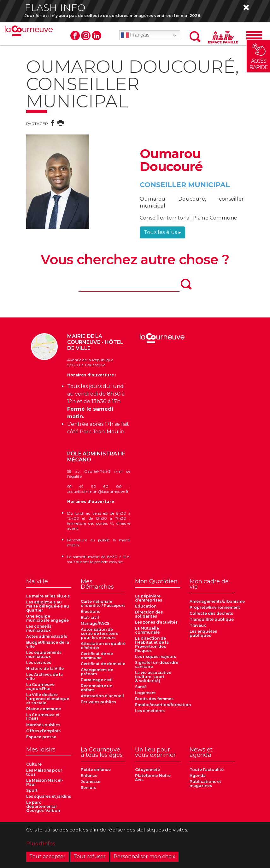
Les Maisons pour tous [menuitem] (44, 772)
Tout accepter (47, 857)
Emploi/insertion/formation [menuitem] (163, 705)
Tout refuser (90, 857)
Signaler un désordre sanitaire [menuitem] (157, 665)
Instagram (86, 36)
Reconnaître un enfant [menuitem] (97, 688)
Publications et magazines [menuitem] (205, 784)
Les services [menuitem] (39, 662)
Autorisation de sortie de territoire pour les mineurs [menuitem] (100, 634)
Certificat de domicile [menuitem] (103, 664)
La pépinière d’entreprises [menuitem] (149, 598)
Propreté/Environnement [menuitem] (215, 607)
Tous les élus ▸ (162, 232)
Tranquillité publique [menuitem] (212, 619)
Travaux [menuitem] (198, 625)
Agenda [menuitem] (198, 776)
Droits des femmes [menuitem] (154, 699)
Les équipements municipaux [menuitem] (44, 654)
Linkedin (97, 36)
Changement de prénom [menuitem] (97, 672)
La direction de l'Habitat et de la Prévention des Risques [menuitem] (152, 644)
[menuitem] (49, 583)
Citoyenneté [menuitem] (147, 770)
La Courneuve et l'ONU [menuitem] (43, 717)
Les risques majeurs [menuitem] (156, 657)
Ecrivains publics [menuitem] (98, 702)
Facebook (75, 36)
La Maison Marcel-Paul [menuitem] (45, 782)
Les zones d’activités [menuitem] (156, 622)
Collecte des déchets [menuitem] (211, 613)
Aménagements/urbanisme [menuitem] (217, 601)
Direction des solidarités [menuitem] (149, 614)
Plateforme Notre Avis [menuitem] (153, 778)
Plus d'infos (41, 844)
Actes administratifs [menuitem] (47, 636)
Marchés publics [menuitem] (43, 725)
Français (135, 35)
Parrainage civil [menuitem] (97, 680)
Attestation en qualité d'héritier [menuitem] (103, 646)
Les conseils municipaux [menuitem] (39, 628)
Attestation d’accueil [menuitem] (102, 696)
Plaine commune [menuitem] (44, 709)
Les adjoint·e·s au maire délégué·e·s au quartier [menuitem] (48, 606)
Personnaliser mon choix (144, 857)
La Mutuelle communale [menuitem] (147, 630)
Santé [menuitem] (141, 687)
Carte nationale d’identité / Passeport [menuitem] (103, 603)
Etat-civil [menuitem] (90, 617)
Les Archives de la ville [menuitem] (44, 677)
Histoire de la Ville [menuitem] (45, 668)
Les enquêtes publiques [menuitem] (203, 633)
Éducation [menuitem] (146, 606)
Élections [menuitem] (90, 611)
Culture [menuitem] (34, 764)
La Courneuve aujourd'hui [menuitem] (40, 687)
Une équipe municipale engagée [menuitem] (47, 618)
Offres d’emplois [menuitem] (43, 731)
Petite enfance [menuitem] (96, 770)
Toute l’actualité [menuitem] (207, 770)
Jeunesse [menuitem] (91, 782)
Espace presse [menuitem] (41, 737)
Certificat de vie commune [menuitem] (97, 656)
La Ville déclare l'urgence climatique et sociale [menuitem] (48, 699)
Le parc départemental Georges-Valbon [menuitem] (43, 806)
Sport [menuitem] (32, 790)
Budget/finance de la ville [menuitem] (48, 644)
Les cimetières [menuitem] (150, 711)
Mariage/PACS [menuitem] (95, 623)
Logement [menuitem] (145, 693)
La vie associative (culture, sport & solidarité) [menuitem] (153, 677)
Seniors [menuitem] (88, 788)
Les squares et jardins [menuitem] (49, 796)
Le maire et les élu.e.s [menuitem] (48, 596)
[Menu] (254, 35)
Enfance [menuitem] (89, 776)
